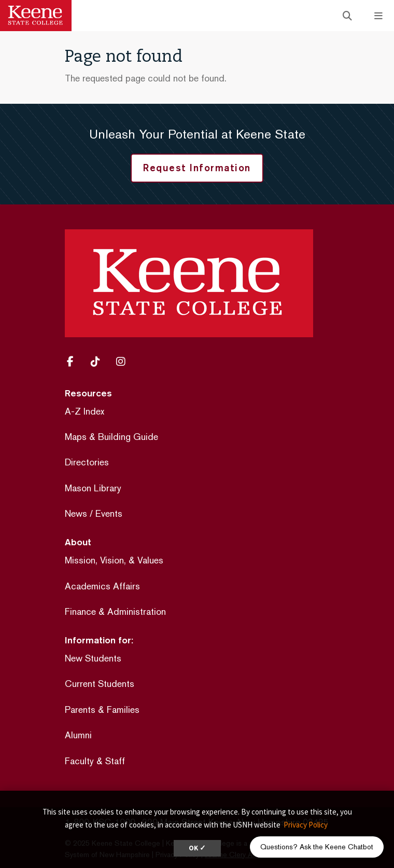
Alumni (78, 735)
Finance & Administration (115, 611)
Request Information (197, 168)
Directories (87, 462)
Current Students (100, 684)
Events (109, 513)
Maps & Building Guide (111, 437)
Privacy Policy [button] (306, 825)
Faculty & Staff (95, 761)
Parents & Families (102, 709)
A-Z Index (85, 411)
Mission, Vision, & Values (114, 560)
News (76, 513)
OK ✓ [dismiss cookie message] (197, 848)
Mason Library (93, 488)
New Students (93, 658)
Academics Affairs (102, 586)
